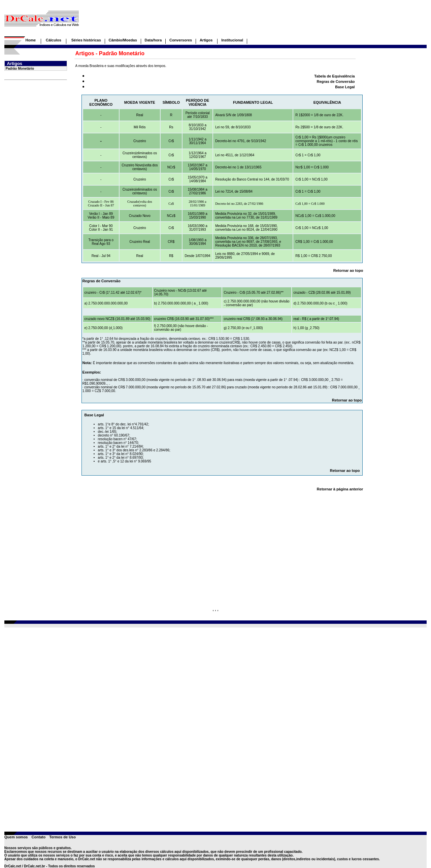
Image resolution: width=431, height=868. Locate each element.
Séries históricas (86, 40)
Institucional (232, 40)
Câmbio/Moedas (123, 40)
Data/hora (153, 40)
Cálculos (54, 40)
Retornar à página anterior (340, 489)
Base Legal (345, 87)
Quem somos (16, 837)
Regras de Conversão (336, 82)
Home (30, 40)
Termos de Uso (62, 837)
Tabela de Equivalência (334, 76)
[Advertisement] (234, 21)
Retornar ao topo (348, 270)
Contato (39, 837)
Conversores (181, 40)
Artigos (207, 40)
